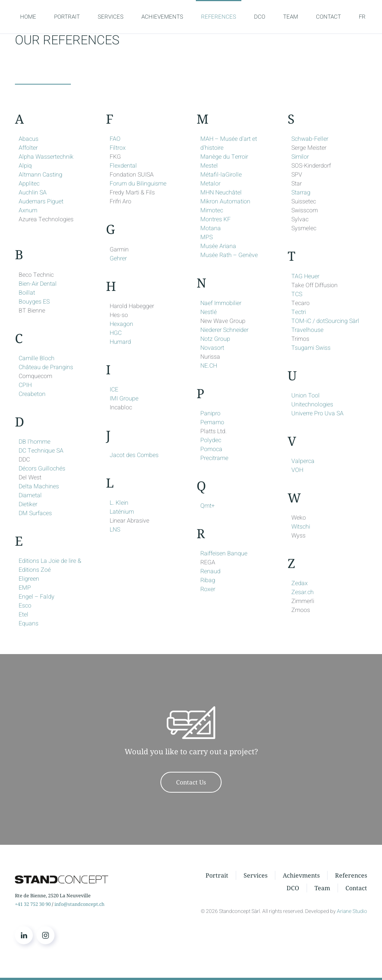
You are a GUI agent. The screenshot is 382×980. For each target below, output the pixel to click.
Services (256, 876)
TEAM (291, 17)
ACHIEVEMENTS (162, 17)
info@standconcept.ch (79, 904)
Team (322, 889)
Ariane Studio (352, 911)
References (351, 876)
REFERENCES (219, 17)
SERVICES (111, 17)
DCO (260, 17)
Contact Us (191, 782)
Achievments (301, 876)
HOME (28, 17)
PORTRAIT (67, 17)
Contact (356, 889)
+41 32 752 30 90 (33, 904)
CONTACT (328, 17)
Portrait (217, 876)
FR (362, 17)
